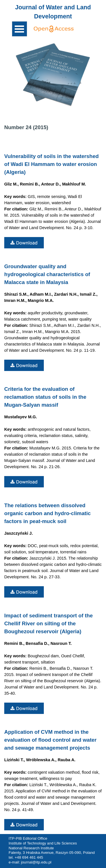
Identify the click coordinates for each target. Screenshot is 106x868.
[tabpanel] (53, 12)
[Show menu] (20, 29)
